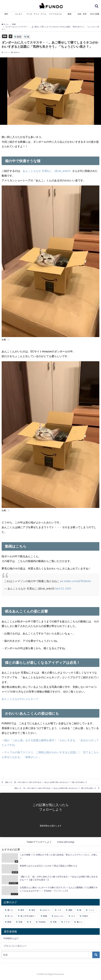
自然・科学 (82, 14)
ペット (91, 910)
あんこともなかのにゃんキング (20, 699)
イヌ (59, 910)
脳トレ (80, 922)
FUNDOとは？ (11, 938)
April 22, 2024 (63, 588)
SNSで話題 (95, 14)
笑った (10, 916)
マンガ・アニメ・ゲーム (36, 14)
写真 (55, 922)
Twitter (85, 916)
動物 (69, 14)
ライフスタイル (55, 14)
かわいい (46, 910)
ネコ (73, 916)
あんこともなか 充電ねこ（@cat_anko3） (47, 171)
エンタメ (19, 14)
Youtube (42, 922)
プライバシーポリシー (15, 946)
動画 (19, 37)
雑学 (6, 14)
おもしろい (59, 916)
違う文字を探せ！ (28, 916)
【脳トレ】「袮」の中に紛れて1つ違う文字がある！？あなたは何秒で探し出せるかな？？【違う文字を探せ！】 (55, 788)
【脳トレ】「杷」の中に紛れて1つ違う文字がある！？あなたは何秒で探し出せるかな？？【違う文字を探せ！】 (46, 782)
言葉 (20, 922)
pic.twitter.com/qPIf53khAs (76, 581)
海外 (33, 910)
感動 (70, 910)
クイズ (67, 922)
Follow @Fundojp (66, 842)
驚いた (10, 910)
